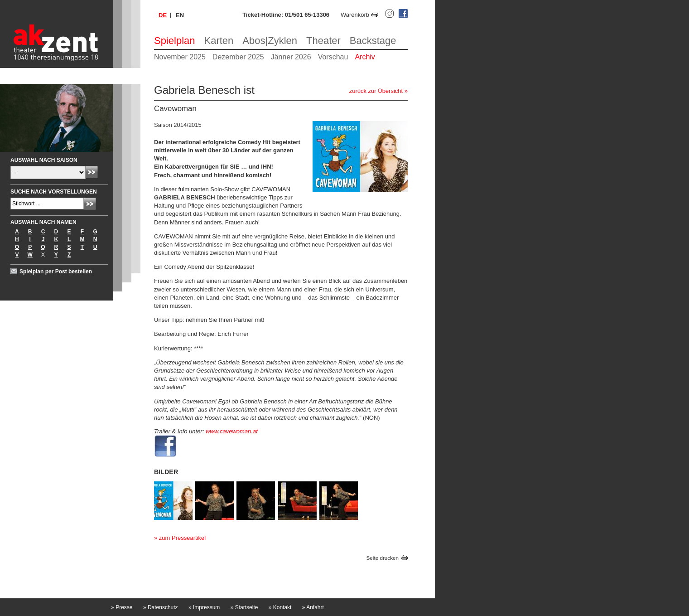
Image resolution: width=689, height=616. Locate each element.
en (180, 15)
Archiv (365, 57)
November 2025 (180, 57)
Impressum (204, 607)
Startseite (244, 607)
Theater (323, 41)
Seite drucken (383, 558)
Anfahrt (313, 607)
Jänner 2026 (291, 57)
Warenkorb (355, 15)
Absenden (92, 172)
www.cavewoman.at (232, 431)
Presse (122, 607)
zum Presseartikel (182, 538)
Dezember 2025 (238, 57)
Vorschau (333, 57)
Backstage (373, 41)
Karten (219, 41)
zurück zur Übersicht (376, 91)
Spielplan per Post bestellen (56, 272)
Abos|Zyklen (270, 41)
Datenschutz (161, 607)
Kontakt (280, 607)
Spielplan (175, 41)
